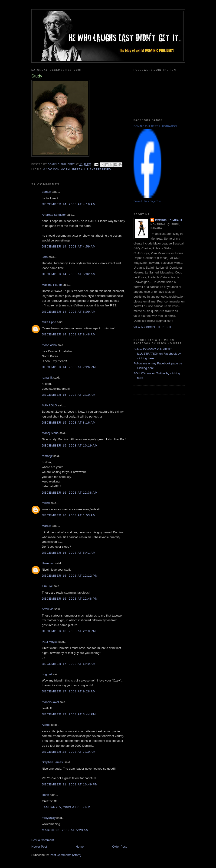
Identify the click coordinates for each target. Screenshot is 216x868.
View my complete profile (154, 327)
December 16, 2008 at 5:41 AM (69, 553)
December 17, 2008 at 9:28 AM (69, 691)
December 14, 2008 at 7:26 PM (69, 367)
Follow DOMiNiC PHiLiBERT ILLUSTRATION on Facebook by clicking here (157, 354)
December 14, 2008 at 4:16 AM (69, 204)
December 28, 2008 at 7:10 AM (69, 752)
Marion (46, 526)
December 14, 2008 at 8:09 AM (69, 312)
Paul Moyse (50, 642)
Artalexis (48, 609)
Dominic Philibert (169, 220)
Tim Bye (47, 586)
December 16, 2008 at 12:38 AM (70, 493)
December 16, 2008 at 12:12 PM (70, 576)
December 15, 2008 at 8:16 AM (69, 423)
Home (80, 847)
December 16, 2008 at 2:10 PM (69, 631)
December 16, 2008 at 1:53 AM (69, 515)
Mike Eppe (49, 322)
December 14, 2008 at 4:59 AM (69, 246)
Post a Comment (43, 840)
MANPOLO (49, 405)
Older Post (119, 847)
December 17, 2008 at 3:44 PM (69, 714)
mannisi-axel (50, 702)
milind (46, 503)
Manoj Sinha (50, 433)
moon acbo (49, 345)
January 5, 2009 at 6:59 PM (66, 807)
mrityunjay (49, 818)
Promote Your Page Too (147, 201)
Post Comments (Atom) (66, 855)
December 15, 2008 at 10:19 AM (70, 445)
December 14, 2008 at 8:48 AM (69, 334)
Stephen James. (53, 762)
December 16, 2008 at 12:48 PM (70, 599)
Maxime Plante (52, 285)
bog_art (47, 674)
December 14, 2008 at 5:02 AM (69, 274)
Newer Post (39, 847)
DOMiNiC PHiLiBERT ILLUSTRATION (155, 126)
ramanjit (47, 378)
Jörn (45, 257)
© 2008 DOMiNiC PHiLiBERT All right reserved (77, 169)
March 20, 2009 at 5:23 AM (65, 830)
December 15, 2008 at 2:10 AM (69, 395)
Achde (46, 725)
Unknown (48, 563)
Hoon (45, 795)
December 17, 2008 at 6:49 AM (69, 664)
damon (46, 192)
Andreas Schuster (54, 215)
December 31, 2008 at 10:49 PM (70, 784)
